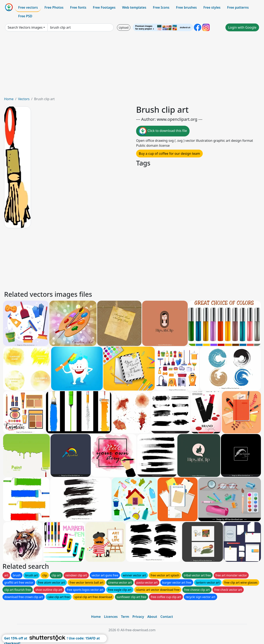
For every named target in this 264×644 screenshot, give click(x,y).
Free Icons (161, 7)
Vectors (24, 99)
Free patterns (238, 7)
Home (9, 99)
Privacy (138, 617)
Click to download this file (163, 131)
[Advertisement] (132, 66)
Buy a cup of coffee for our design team (169, 154)
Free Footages (104, 7)
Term (125, 617)
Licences (111, 617)
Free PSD (25, 16)
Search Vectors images (25, 27)
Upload (124, 28)
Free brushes (186, 7)
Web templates (134, 7)
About (152, 617)
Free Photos (54, 7)
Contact (167, 617)
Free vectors (28, 7)
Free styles (212, 7)
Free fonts (78, 7)
